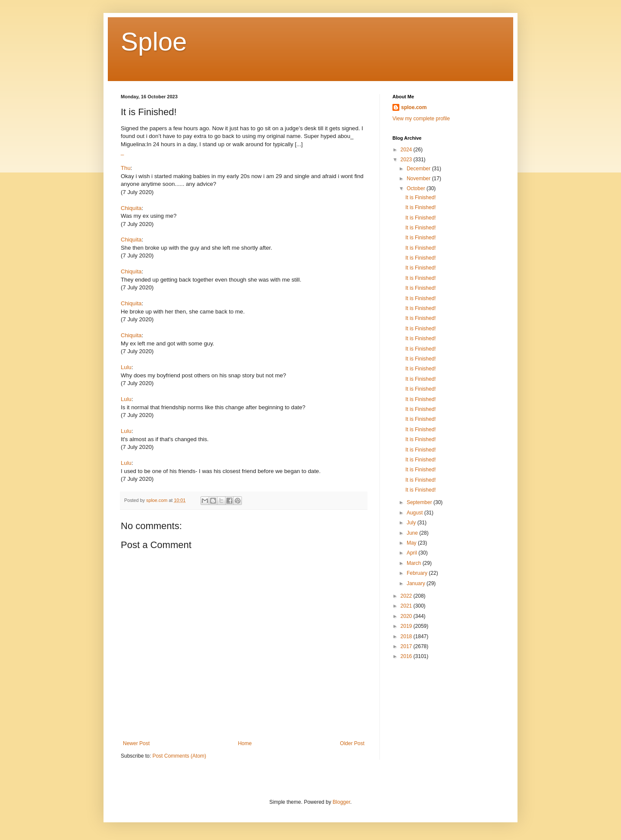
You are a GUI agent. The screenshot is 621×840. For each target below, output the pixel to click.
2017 (407, 646)
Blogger (341, 802)
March (415, 563)
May (412, 543)
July (412, 523)
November (419, 179)
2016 (407, 656)
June (413, 533)
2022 (407, 596)
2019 (407, 626)
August (416, 513)
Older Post (352, 743)
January (417, 583)
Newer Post (136, 743)
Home (245, 743)
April (412, 553)
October (417, 188)
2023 (407, 160)
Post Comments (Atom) (179, 756)
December (419, 169)
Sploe (154, 42)
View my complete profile (421, 119)
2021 (407, 606)
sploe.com (414, 107)
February (418, 573)
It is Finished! (421, 197)
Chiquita (131, 208)
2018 (407, 636)
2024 (407, 150)
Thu (126, 168)
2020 (407, 616)
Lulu (126, 367)
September (420, 502)
